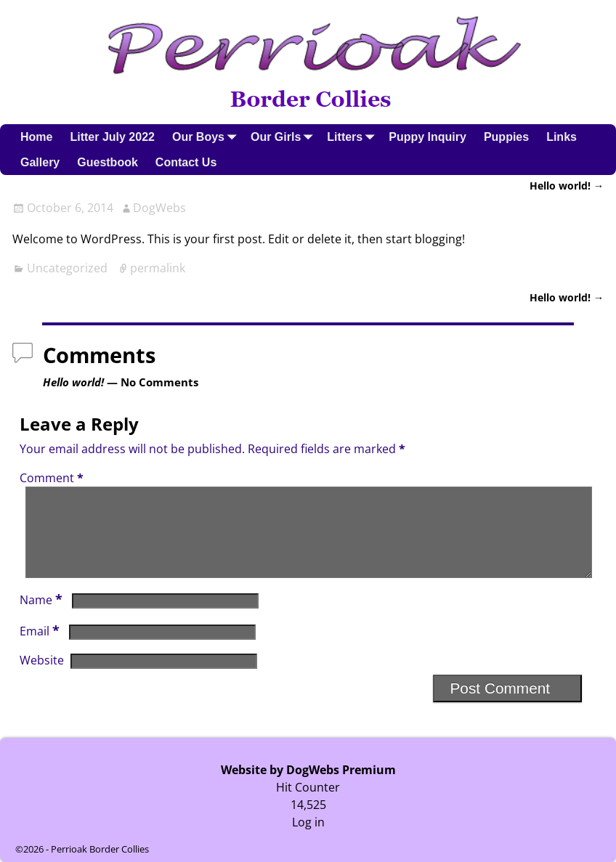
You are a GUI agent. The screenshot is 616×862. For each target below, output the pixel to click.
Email (41, 648)
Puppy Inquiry (427, 137)
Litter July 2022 (112, 137)
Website (42, 678)
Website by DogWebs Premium (308, 770)
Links (562, 137)
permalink (158, 268)
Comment (53, 478)
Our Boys (207, 137)
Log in (308, 822)
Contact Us (186, 162)
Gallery (40, 162)
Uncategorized (67, 268)
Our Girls (284, 137)
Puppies (506, 137)
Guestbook (108, 162)
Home (36, 137)
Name (42, 617)
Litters (353, 137)
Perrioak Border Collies (100, 849)
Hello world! (567, 186)
